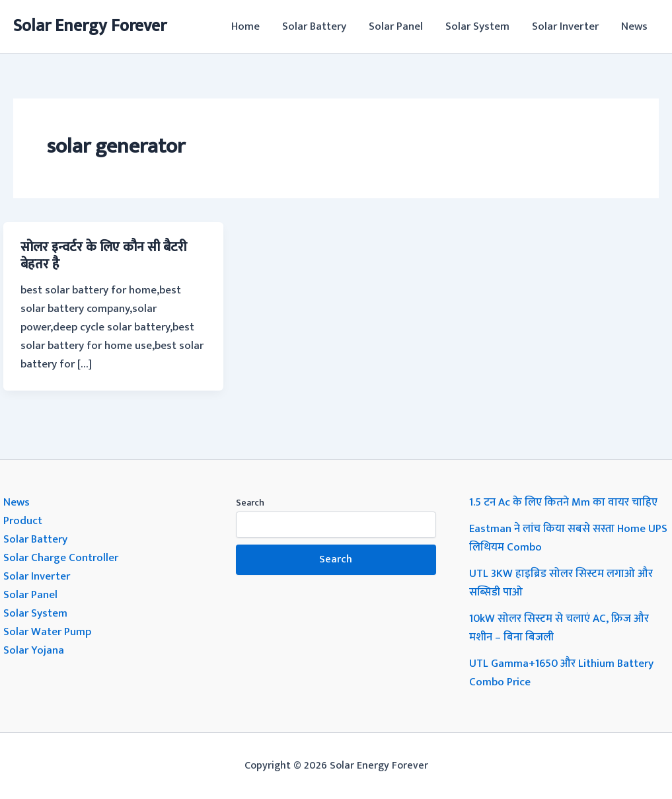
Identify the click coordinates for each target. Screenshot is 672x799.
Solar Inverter (565, 26)
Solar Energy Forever (90, 26)
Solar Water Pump (47, 632)
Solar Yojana (34, 650)
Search (250, 503)
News (634, 26)
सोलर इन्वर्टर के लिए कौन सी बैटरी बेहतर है (104, 256)
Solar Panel (396, 26)
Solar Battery (314, 26)
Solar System (477, 26)
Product (23, 521)
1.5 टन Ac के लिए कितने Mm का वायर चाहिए (563, 502)
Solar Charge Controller (61, 558)
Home (245, 26)
